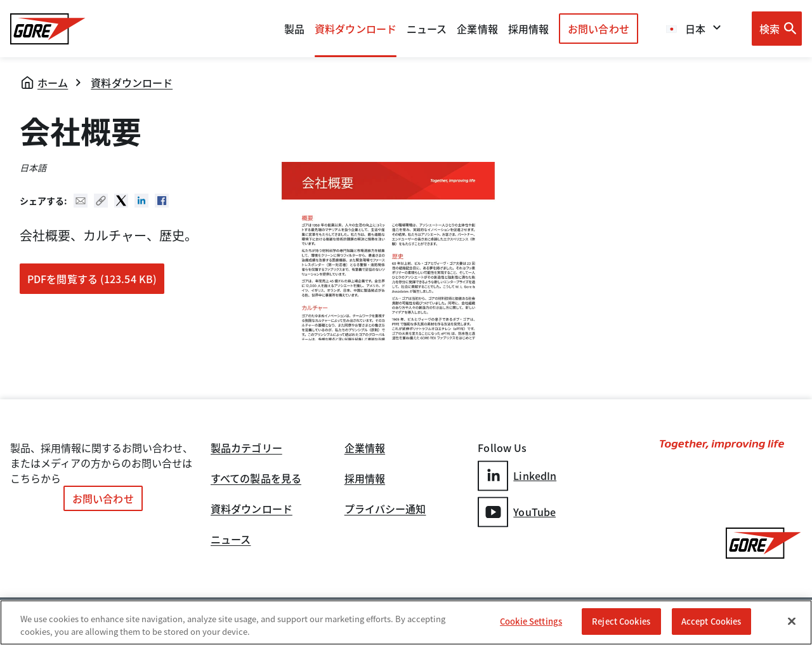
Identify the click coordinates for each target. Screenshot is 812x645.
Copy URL (101, 201)
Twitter (121, 201)
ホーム (53, 83)
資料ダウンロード (132, 83)
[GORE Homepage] (48, 29)
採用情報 (365, 479)
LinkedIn (517, 476)
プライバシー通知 (385, 510)
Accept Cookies (711, 621)
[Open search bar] (777, 29)
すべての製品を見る (256, 479)
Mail (81, 201)
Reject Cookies (621, 621)
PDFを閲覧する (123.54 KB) (92, 279)
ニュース (231, 540)
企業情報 (477, 29)
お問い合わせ (599, 29)
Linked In (141, 201)
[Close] (792, 621)
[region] (406, 622)
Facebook (162, 201)
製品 (294, 29)
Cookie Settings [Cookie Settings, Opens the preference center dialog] (531, 621)
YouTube (517, 512)
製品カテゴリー (246, 449)
